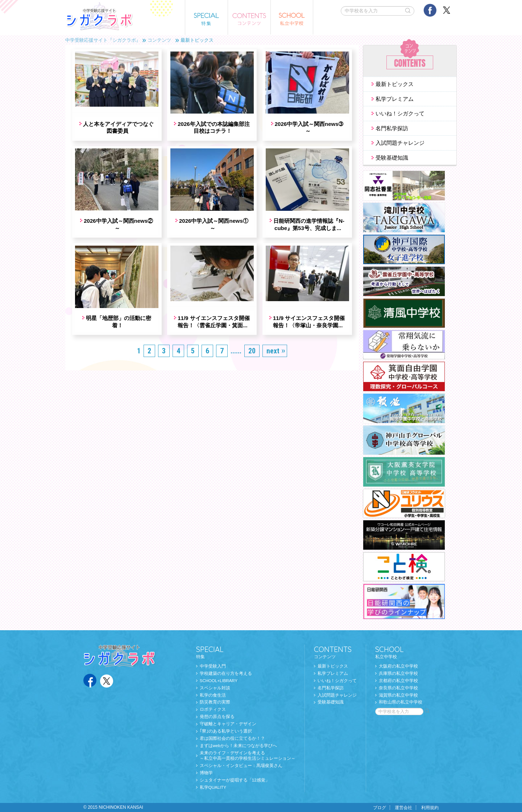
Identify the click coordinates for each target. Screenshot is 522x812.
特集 (246, 652)
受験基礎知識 (392, 158)
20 (252, 336)
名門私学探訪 (392, 128)
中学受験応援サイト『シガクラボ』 (103, 40)
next (273, 336)
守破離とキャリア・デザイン (228, 724)
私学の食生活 (213, 695)
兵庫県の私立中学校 (398, 673)
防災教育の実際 (215, 702)
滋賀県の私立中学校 (398, 695)
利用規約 (430, 808)
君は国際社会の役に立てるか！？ (232, 738)
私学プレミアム (395, 99)
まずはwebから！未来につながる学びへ (238, 746)
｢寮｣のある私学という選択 (226, 731)
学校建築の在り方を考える (226, 673)
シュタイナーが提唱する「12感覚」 (235, 780)
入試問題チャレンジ (400, 143)
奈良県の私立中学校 (398, 688)
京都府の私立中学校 (398, 681)
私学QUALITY (213, 787)
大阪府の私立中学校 (398, 666)
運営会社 (403, 808)
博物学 (206, 773)
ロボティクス (213, 709)
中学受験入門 (213, 666)
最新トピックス (395, 84)
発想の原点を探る (217, 717)
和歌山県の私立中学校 (401, 702)
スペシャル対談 (215, 688)
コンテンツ (159, 40)
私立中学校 (402, 652)
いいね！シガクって (400, 113)
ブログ (380, 808)
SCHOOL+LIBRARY (219, 681)
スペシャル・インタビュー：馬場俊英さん (241, 766)
